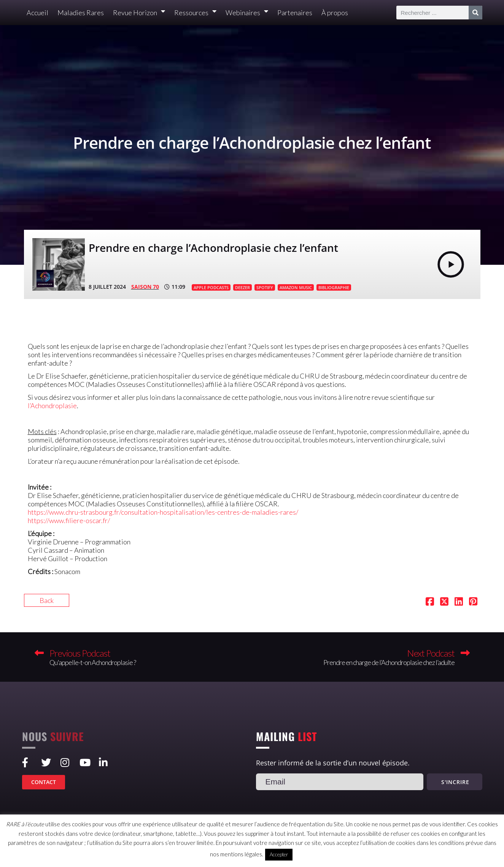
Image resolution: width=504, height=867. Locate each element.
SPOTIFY (265, 287)
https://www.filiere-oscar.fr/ (69, 520)
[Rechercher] (475, 13)
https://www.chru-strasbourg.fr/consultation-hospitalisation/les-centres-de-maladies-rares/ (163, 512)
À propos (335, 13)
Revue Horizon (139, 13)
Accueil (37, 13)
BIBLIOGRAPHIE (334, 287)
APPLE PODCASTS (211, 287)
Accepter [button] (279, 854)
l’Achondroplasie (52, 406)
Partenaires (295, 13)
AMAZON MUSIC (296, 287)
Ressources (195, 13)
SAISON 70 (145, 287)
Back (47, 600)
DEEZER (242, 287)
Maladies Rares (81, 13)
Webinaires (247, 13)
